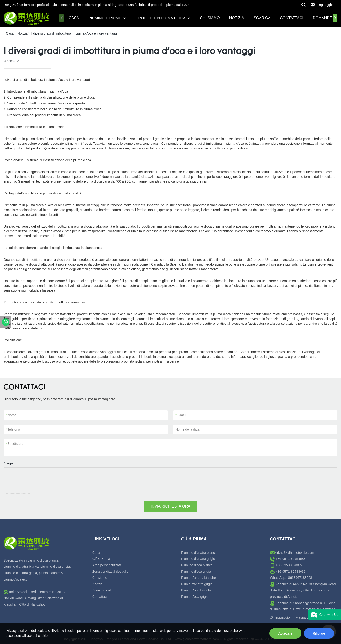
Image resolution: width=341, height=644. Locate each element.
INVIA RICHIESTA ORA (170, 506)
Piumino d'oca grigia (196, 572)
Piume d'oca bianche (197, 590)
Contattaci (292, 18)
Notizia (237, 18)
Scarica (262, 18)
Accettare (285, 633)
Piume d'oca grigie (195, 597)
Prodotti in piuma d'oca (161, 18)
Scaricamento (103, 590)
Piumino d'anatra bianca (199, 553)
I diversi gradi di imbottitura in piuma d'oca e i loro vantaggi (74, 33)
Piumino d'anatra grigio (198, 559)
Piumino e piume (105, 18)
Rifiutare (319, 633)
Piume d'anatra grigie (197, 584)
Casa (74, 18)
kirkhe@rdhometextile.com (294, 553)
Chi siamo (210, 18)
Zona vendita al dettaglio (110, 572)
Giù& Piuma (101, 559)
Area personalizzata (107, 565)
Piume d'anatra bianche (199, 578)
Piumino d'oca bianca (197, 565)
